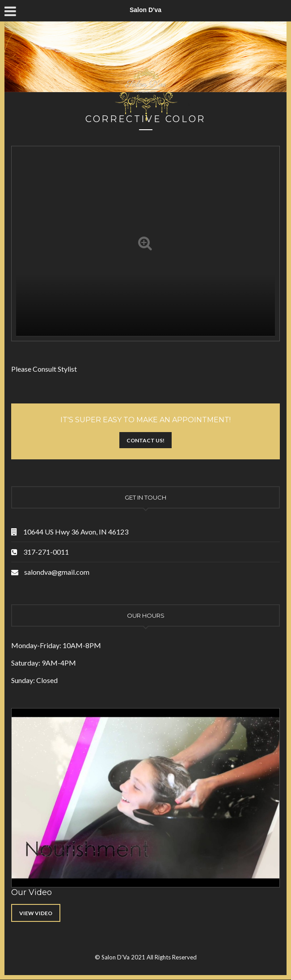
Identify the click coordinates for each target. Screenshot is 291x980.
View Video (36, 913)
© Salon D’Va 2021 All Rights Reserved (146, 957)
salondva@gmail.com (57, 572)
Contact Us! (145, 440)
